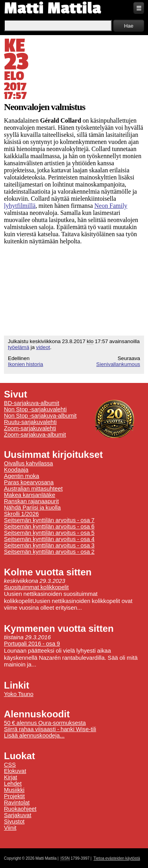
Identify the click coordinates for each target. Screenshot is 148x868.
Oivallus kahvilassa (28, 463)
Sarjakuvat (18, 815)
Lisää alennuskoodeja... (34, 735)
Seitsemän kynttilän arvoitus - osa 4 (49, 539)
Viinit (10, 828)
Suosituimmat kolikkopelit (36, 587)
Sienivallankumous (118, 364)
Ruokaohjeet (20, 809)
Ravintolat (17, 803)
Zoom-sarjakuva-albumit (35, 435)
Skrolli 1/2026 (21, 514)
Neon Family (111, 206)
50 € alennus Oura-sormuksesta (45, 723)
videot (43, 347)
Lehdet (13, 784)
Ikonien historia (25, 364)
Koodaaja (16, 470)
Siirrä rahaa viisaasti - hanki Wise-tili (50, 729)
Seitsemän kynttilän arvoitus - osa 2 (49, 552)
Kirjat (10, 777)
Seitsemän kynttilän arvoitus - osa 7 (49, 520)
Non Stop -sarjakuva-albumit (40, 416)
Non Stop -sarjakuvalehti (35, 409)
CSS (10, 765)
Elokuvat (15, 771)
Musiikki (14, 790)
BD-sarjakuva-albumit (32, 403)
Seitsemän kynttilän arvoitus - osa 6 (49, 526)
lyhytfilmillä (20, 206)
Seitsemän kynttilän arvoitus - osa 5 (49, 533)
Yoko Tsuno (19, 694)
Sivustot (14, 821)
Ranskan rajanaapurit (31, 501)
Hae (129, 26)
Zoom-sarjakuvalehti (30, 428)
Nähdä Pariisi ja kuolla (32, 508)
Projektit (14, 796)
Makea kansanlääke (30, 495)
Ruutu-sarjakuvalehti (30, 422)
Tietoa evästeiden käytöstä (117, 858)
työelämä (19, 347)
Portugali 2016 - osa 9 (32, 644)
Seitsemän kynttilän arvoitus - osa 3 (49, 545)
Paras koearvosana (29, 482)
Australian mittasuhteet (33, 489)
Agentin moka (22, 476)
